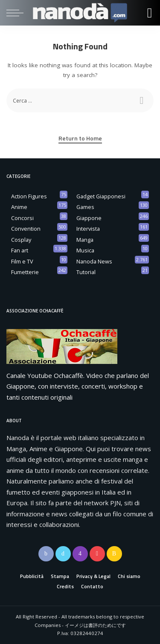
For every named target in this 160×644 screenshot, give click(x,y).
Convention (26, 229)
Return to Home (80, 138)
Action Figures (29, 196)
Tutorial (86, 272)
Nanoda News (94, 261)
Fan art (20, 250)
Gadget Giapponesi (101, 196)
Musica (85, 250)
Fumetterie (25, 272)
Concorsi (22, 218)
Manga (85, 240)
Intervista (88, 229)
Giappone (89, 218)
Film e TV (22, 261)
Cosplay (21, 240)
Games (85, 207)
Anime (19, 207)
